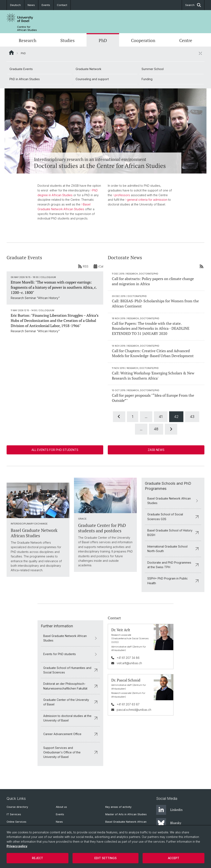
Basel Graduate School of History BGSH (173, 533)
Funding (147, 79)
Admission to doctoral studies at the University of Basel (70, 718)
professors (122, 195)
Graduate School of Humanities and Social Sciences (70, 670)
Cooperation (143, 40)
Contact (62, 5)
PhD (103, 40)
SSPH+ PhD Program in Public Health (173, 581)
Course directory (17, 807)
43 (192, 416)
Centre (186, 40)
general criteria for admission (147, 200)
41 (161, 416)
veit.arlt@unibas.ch (129, 663)
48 (156, 429)
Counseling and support (92, 79)
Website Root (11, 53)
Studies (67, 40)
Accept (174, 858)
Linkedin (169, 810)
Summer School (153, 69)
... (146, 416)
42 (176, 416)
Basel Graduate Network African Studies (173, 500)
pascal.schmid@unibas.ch (134, 710)
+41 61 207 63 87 (128, 704)
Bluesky (169, 823)
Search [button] (193, 5)
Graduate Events (21, 69)
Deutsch (15, 5)
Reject (38, 858)
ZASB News (156, 450)
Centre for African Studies (27, 28)
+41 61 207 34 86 (128, 657)
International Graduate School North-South (173, 549)
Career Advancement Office (70, 734)
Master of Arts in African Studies (126, 814)
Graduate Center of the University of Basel (70, 702)
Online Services (16, 822)
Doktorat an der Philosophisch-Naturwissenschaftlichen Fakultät (70, 686)
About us (61, 807)
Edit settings (105, 858)
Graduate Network (89, 69)
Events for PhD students (70, 654)
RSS (83, 266)
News (31, 5)
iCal (98, 266)
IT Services (14, 814)
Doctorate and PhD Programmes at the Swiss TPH (173, 565)
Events (46, 5)
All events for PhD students (55, 450)
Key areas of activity (118, 807)
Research (28, 40)
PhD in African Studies (25, 79)
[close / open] (200, 53)
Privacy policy (17, 846)
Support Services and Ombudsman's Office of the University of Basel (70, 752)
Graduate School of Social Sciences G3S (173, 517)
